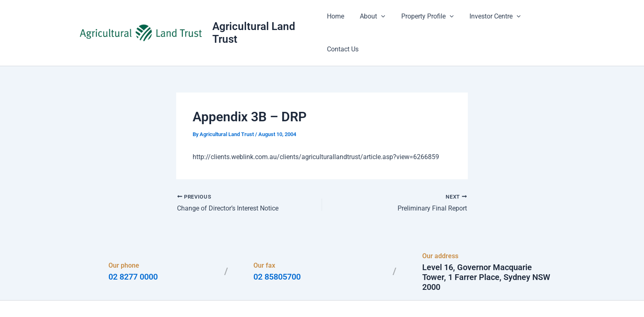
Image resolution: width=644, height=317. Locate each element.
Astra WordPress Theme (402, 296)
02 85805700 (277, 252)
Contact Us (546, 20)
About (375, 21)
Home (340, 20)
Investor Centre (491, 21)
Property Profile (427, 21)
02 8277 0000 (133, 252)
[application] (383, 21)
